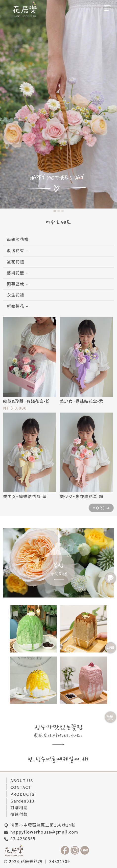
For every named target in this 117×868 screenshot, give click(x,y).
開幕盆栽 (18, 284)
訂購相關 (19, 808)
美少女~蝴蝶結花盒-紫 (82, 401)
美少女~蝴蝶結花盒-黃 (25, 496)
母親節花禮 (18, 239)
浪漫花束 (18, 250)
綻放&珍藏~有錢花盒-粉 (27, 401)
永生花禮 (16, 295)
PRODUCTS (22, 794)
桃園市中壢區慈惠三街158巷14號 (43, 825)
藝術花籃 (18, 273)
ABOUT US (22, 780)
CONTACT (21, 787)
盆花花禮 (16, 262)
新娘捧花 (18, 306)
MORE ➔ (101, 508)
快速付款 (19, 814)
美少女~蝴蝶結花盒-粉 (82, 496)
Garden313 (23, 801)
